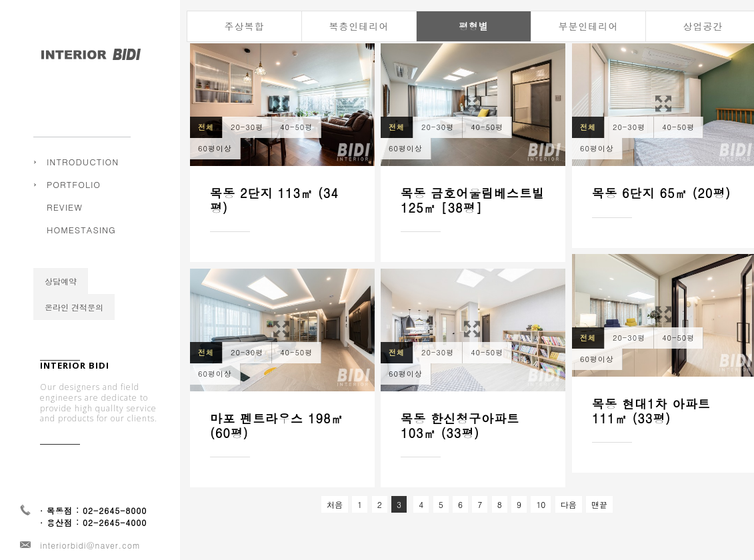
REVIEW (65, 223)
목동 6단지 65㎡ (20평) (661, 193)
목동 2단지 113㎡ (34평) (274, 200)
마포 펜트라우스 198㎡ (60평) (277, 426)
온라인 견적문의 (74, 323)
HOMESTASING (81, 246)
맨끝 (599, 504)
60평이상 (215, 148)
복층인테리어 (359, 26)
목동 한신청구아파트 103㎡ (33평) (460, 426)
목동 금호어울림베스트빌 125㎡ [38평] (473, 200)
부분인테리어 (589, 26)
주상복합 (72, 194)
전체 (206, 127)
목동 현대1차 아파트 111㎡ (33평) (651, 411)
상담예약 (61, 297)
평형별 (474, 26)
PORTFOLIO (74, 184)
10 (541, 504)
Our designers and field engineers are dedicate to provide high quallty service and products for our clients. (99, 419)
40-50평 (296, 127)
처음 (335, 504)
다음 (569, 504)
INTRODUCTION (83, 162)
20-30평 (247, 127)
